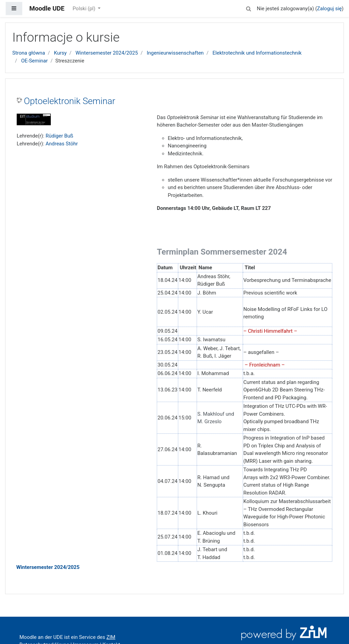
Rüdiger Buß (59, 136)
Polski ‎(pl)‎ (85, 9)
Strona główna (29, 53)
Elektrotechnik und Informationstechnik (257, 53)
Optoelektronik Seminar (70, 101)
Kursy (60, 53)
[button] (248, 8)
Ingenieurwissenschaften (175, 53)
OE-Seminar (34, 61)
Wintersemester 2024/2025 (107, 53)
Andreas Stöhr (62, 144)
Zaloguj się (329, 9)
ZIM (111, 637)
